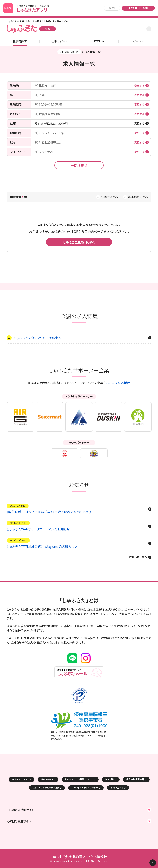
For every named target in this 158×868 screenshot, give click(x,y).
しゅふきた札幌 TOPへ (79, 242)
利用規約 (110, 779)
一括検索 (77, 165)
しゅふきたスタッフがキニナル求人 (38, 338)
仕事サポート (59, 41)
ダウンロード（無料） (138, 8)
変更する (139, 86)
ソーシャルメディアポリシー (85, 787)
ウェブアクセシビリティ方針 (46, 787)
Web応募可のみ (138, 197)
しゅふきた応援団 (118, 383)
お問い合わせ (117, 787)
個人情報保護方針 (135, 779)
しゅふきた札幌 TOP (69, 52)
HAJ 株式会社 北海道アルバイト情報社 (79, 857)
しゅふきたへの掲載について (79, 779)
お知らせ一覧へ (138, 557)
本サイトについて (20, 779)
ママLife (99, 41)
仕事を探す (20, 41)
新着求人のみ (110, 197)
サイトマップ (47, 779)
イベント (138, 41)
